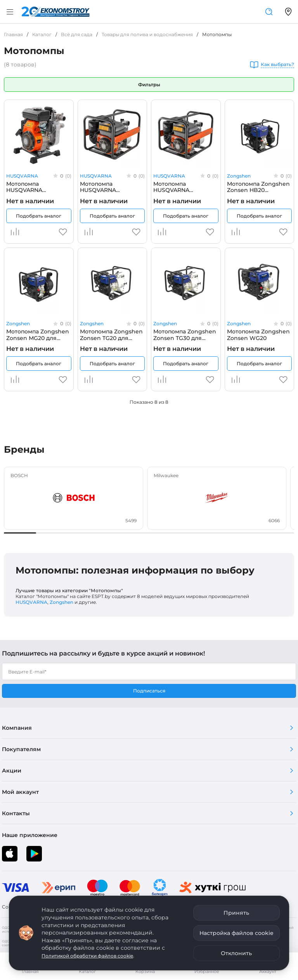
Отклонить (236, 953)
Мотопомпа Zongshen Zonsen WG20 (258, 335)
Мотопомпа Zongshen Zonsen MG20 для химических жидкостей (38, 335)
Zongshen (239, 176)
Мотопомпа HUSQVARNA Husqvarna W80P (178, 187)
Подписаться (149, 691)
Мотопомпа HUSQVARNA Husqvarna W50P (104, 187)
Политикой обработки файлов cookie (87, 956)
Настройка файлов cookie (236, 933)
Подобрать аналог (39, 216)
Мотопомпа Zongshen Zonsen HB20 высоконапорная (258, 187)
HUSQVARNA (22, 176)
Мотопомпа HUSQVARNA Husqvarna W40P (30, 187)
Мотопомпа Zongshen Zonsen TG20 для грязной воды (111, 335)
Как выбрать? (277, 65)
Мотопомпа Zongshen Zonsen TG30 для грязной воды (185, 335)
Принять (236, 913)
